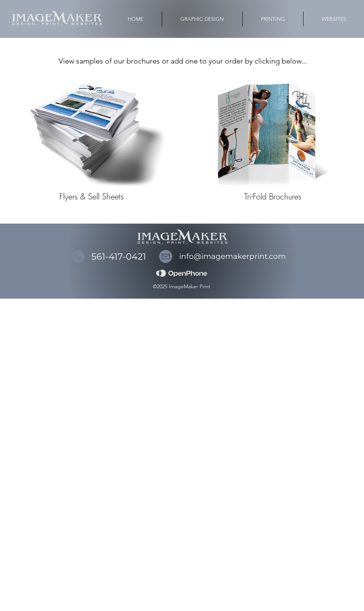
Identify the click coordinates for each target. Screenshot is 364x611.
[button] (273, 19)
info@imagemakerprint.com (232, 256)
